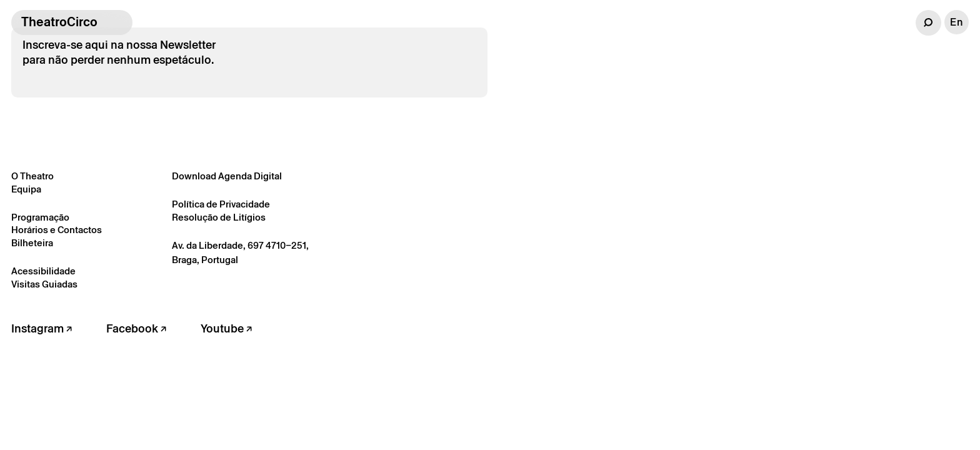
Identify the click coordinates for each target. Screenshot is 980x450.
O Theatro (32, 176)
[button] (928, 23)
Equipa (26, 189)
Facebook (136, 328)
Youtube (226, 328)
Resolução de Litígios (219, 217)
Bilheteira (32, 243)
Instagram (42, 328)
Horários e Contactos (57, 230)
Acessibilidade (43, 271)
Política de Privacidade (221, 204)
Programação (40, 217)
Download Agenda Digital (227, 176)
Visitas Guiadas (44, 284)
